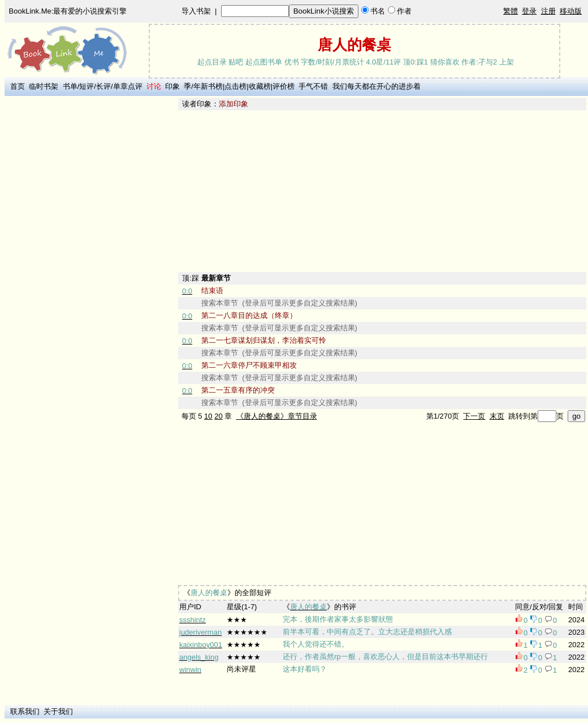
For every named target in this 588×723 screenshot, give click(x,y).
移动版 (571, 11)
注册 (548, 11)
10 (208, 416)
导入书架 (196, 11)
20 (218, 416)
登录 (529, 11)
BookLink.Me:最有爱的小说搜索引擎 (68, 11)
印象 (172, 86)
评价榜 (284, 86)
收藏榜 (260, 86)
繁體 (511, 11)
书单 (70, 86)
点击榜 (235, 86)
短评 (87, 86)
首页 (18, 86)
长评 (103, 86)
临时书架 (44, 86)
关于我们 (58, 711)
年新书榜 (208, 86)
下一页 (474, 416)
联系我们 (25, 711)
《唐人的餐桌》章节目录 (277, 416)
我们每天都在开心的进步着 (377, 86)
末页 (497, 416)
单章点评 (128, 86)
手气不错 (313, 86)
